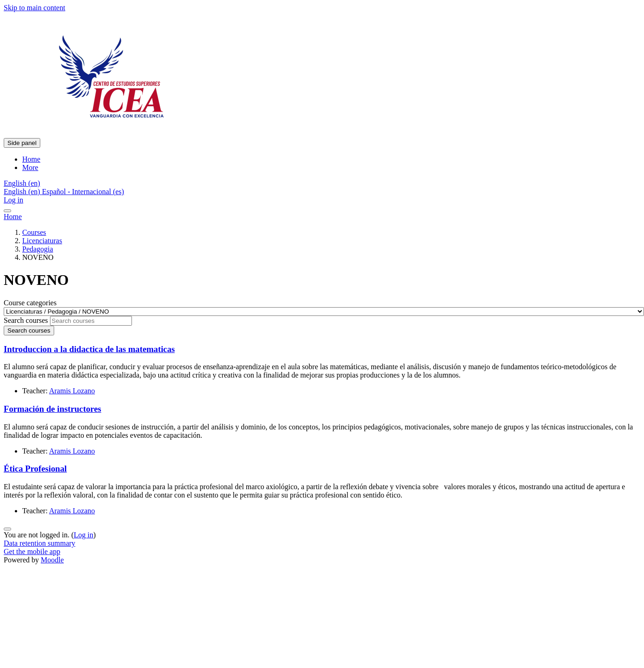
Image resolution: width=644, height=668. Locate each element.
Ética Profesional (35, 469)
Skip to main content (34, 8)
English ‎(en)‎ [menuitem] (23, 192)
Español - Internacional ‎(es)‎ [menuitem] (83, 192)
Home (13, 217)
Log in (13, 200)
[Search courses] (91, 321)
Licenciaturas (42, 241)
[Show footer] (7, 529)
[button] (22, 183)
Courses (34, 232)
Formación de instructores (53, 409)
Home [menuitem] (31, 159)
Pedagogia (38, 249)
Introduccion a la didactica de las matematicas (89, 349)
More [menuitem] (30, 167)
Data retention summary (40, 543)
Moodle (52, 560)
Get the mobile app (32, 551)
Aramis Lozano (72, 391)
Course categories (30, 303)
